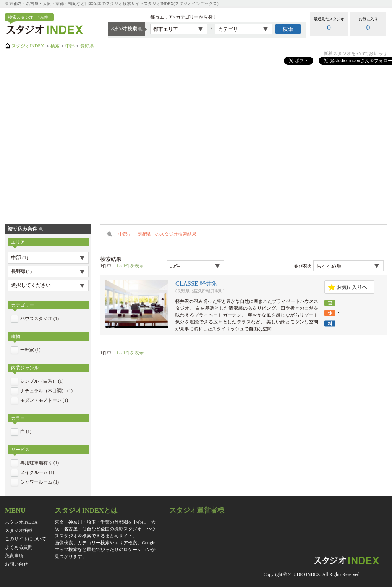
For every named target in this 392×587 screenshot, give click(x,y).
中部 (70, 46)
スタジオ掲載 (19, 530)
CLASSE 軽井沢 (197, 284)
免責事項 (14, 556)
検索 (55, 46)
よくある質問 (19, 547)
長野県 (87, 46)
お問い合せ (16, 564)
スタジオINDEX (28, 46)
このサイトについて (26, 539)
